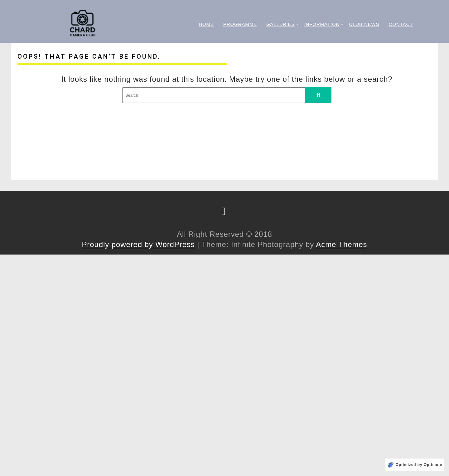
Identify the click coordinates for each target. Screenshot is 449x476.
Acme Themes (341, 244)
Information (322, 24)
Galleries (280, 24)
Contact (401, 24)
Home (206, 24)
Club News (364, 24)
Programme (240, 24)
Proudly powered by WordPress (138, 244)
